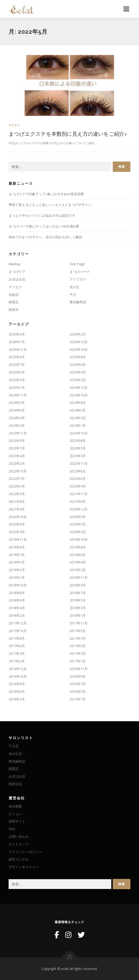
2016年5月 (78, 691)
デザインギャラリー (24, 867)
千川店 (14, 746)
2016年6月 (17, 691)
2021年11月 (79, 494)
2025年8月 (78, 357)
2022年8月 (78, 471)
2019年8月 (78, 547)
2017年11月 (79, 623)
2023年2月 (17, 463)
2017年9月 (78, 631)
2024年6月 (17, 410)
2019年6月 (78, 555)
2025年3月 (17, 380)
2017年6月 (17, 646)
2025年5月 (17, 372)
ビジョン (15, 814)
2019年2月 (78, 570)
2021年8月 (17, 501)
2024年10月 (79, 395)
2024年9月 (17, 403)
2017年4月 (17, 653)
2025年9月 (17, 357)
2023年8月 (78, 441)
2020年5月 (78, 524)
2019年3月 (17, 570)
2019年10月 (79, 539)
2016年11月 (79, 669)
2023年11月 (18, 433)
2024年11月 (18, 395)
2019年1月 (17, 577)
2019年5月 (17, 562)
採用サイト (17, 821)
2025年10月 (79, 349)
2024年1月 (78, 425)
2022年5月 (17, 486)
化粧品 (14, 295)
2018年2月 (17, 615)
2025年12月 (79, 342)
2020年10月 (18, 517)
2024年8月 (78, 403)
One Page (77, 264)
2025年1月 (17, 387)
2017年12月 (18, 623)
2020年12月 (79, 509)
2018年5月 (78, 600)
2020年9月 (78, 517)
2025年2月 (78, 380)
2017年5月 (78, 646)
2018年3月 (78, 608)
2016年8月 (17, 684)
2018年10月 (18, 585)
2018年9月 (78, 585)
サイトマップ (19, 844)
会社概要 (15, 806)
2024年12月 (79, 387)
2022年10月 (18, 471)
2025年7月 (17, 365)
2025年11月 (18, 349)
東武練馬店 (78, 302)
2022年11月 (79, 463)
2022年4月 (78, 486)
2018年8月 (17, 593)
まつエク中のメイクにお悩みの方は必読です (42, 215)
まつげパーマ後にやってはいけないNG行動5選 (44, 226)
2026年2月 (78, 334)
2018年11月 (79, 577)
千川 (73, 295)
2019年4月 (78, 562)
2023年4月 (17, 456)
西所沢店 (15, 784)
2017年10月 (18, 631)
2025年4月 (78, 372)
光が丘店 (15, 754)
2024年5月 (78, 410)
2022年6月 (78, 479)
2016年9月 (78, 676)
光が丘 (75, 287)
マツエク (14, 125)
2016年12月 (18, 669)
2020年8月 (17, 524)
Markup (14, 264)
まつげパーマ (80, 272)
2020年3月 (78, 532)
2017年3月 (78, 653)
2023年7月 (17, 448)
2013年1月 (78, 699)
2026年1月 (17, 342)
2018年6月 (17, 600)
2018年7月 (78, 593)
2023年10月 (79, 433)
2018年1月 (78, 615)
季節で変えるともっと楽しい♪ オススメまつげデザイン (50, 205)
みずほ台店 (17, 279)
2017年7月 (78, 638)
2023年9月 (17, 441)
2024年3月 (78, 418)
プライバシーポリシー (25, 852)
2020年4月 (17, 532)
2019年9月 (17, 547)
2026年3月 (17, 334)
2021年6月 (78, 501)
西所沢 (14, 310)
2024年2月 (17, 425)
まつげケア (17, 272)
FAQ (12, 829)
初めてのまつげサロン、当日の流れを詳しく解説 (45, 237)
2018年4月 (17, 608)
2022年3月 (17, 494)
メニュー (126, 9)
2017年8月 (17, 638)
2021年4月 (17, 509)
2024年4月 (17, 418)
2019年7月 (17, 555)
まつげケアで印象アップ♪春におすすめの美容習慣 (46, 194)
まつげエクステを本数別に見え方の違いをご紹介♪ (68, 134)
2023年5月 (78, 448)
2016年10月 (18, 676)
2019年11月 (18, 539)
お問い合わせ (19, 837)
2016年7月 (78, 684)
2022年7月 (17, 479)
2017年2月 (17, 661)
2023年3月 (78, 456)
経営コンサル (19, 859)
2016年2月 (17, 699)
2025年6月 (78, 365)
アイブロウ (78, 279)
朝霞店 (14, 302)
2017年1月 (78, 661)
